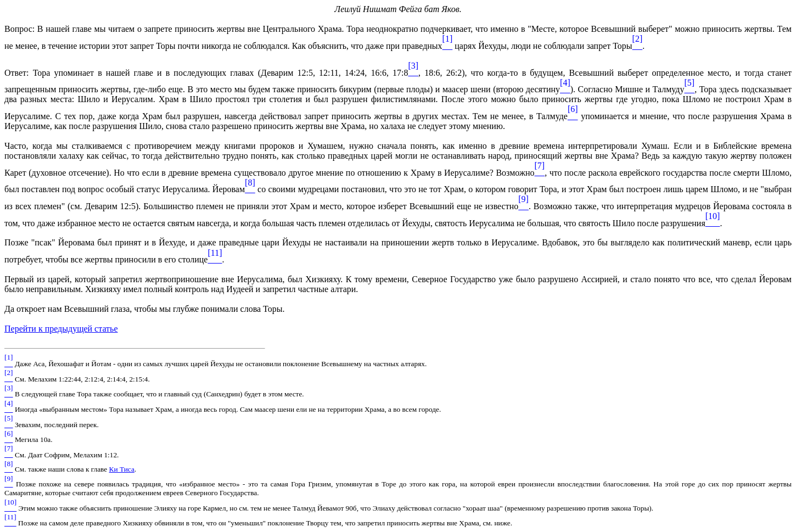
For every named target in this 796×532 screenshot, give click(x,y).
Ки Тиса (122, 469)
